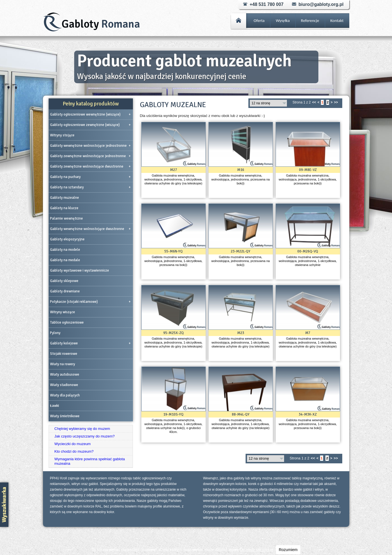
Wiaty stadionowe (64, 385)
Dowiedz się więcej (257, 550)
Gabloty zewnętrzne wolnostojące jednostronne (90, 156)
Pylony (55, 333)
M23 (241, 333)
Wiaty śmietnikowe (65, 416)
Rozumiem (288, 550)
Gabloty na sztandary (90, 187)
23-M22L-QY (241, 251)
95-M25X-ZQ (174, 333)
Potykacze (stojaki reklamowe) (90, 302)
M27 (174, 170)
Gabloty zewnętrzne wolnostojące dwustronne (90, 166)
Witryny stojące (62, 135)
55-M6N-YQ (174, 251)
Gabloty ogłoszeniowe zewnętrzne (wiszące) (90, 125)
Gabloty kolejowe (90, 343)
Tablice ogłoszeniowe (67, 322)
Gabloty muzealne (64, 198)
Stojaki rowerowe (64, 354)
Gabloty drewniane (65, 291)
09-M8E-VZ (308, 170)
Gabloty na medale (65, 260)
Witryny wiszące (63, 312)
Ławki (55, 406)
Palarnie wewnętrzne (66, 218)
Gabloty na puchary (90, 177)
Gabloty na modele (65, 250)
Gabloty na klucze (64, 208)
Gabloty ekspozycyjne (67, 239)
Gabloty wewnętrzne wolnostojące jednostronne (90, 146)
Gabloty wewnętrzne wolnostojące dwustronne (90, 229)
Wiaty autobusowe (65, 374)
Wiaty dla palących (65, 395)
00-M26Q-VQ (308, 251)
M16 (241, 170)
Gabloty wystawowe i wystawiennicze (80, 270)
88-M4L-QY (241, 414)
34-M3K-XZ (308, 414)
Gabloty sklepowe (64, 281)
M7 (308, 333)
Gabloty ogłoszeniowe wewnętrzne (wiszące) (90, 114)
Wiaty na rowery (63, 364)
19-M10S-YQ (173, 414)
